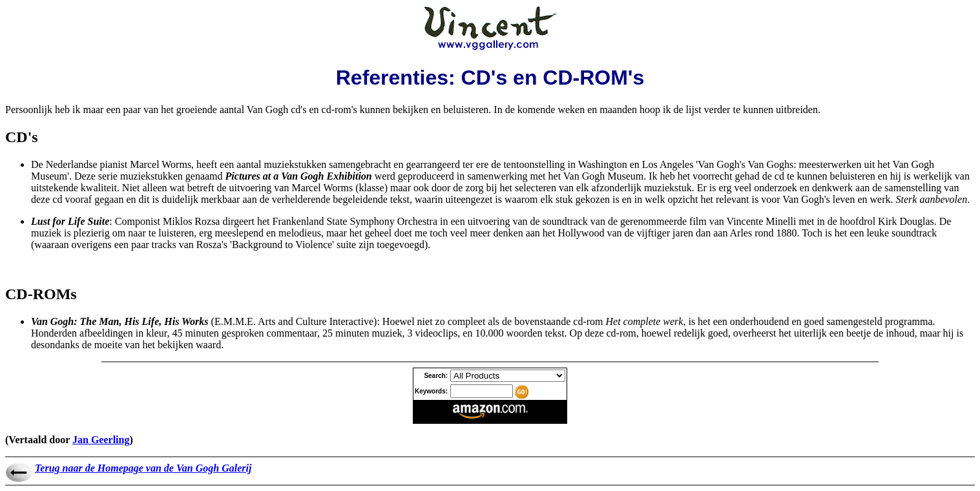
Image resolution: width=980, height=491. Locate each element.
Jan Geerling (101, 440)
